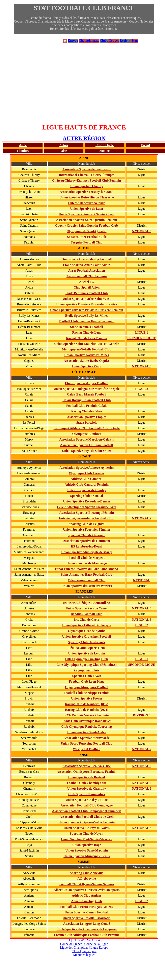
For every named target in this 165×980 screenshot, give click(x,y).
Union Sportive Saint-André (87, 732)
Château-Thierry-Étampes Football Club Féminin (87, 180)
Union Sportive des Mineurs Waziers (87, 586)
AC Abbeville (87, 879)
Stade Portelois (87, 423)
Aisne (23, 145)
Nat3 (98, 940)
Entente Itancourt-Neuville (87, 203)
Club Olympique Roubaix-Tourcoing (87, 727)
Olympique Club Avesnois (87, 473)
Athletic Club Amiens (87, 895)
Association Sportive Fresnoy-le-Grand (87, 192)
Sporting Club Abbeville (87, 873)
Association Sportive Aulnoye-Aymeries (87, 468)
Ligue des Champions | (75, 948)
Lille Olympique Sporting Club (87, 659)
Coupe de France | (72, 944)
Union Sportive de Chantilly (87, 788)
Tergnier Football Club (87, 242)
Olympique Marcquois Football (87, 687)
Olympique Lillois (87, 670)
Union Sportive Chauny (87, 186)
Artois (64, 145)
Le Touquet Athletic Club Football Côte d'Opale (87, 428)
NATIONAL (142, 580)
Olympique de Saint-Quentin (87, 231)
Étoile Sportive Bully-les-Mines (87, 316)
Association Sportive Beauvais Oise (87, 766)
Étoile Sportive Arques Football (87, 383)
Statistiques (89, 951)
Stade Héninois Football (87, 327)
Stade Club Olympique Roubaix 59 (87, 721)
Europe (73, 41)
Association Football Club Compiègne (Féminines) (87, 811)
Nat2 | (91, 940)
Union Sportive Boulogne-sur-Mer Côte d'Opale (87, 389)
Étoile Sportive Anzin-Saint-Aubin (87, 265)
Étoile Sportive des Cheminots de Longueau (87, 929)
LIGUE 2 (142, 389)
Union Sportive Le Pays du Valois (87, 828)
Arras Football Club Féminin (87, 276)
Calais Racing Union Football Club (87, 400)
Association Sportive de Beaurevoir (87, 169)
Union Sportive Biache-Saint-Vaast (87, 299)
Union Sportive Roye (87, 845)
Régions (125, 41)
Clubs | (76, 951)
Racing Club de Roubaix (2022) (87, 710)
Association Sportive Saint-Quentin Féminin (87, 220)
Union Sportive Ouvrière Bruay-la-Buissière (87, 304)
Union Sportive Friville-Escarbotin (87, 918)
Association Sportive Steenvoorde (87, 738)
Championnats (89, 41)
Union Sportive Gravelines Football (87, 636)
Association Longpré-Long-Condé (87, 924)
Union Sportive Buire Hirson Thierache (87, 197)
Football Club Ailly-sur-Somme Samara (87, 884)
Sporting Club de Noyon (87, 834)
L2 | (75, 940)
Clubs (104, 41)
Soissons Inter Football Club (87, 237)
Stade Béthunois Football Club (87, 293)
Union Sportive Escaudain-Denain (87, 501)
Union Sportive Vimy (87, 366)
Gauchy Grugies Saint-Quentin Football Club (87, 225)
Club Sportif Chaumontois (87, 794)
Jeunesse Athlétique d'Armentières (87, 603)
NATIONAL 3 (142, 231)
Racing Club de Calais (87, 411)
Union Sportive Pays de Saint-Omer (87, 451)
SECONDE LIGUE (142, 665)
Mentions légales (84, 955)
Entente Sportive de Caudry (87, 490)
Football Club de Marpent (87, 558)
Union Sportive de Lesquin (87, 653)
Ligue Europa (99, 948)
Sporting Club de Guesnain (87, 535)
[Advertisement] (84, 83)
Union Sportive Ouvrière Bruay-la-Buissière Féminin (87, 310)
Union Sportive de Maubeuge (87, 563)
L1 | (69, 940)
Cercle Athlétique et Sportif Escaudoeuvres (87, 507)
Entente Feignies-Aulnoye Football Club (87, 518)
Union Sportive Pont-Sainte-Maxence (87, 839)
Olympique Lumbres (87, 434)
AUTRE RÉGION (84, 138)
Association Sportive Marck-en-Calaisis (87, 439)
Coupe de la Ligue (96, 944)
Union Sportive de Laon (87, 209)
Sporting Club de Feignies (87, 524)
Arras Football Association (87, 271)
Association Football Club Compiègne (87, 805)
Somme (105, 151)
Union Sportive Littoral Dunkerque (87, 625)
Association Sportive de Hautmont (87, 541)
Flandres (23, 151)
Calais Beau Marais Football (87, 394)
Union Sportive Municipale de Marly (87, 552)
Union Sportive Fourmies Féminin (87, 530)
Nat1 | (82, 940)
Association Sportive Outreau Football (87, 445)
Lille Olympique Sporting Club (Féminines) (87, 665)
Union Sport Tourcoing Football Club (87, 743)
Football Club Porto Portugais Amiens (87, 907)
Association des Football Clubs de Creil (87, 817)
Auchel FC (87, 282)
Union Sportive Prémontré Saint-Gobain (87, 214)
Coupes (114, 41)
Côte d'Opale (105, 145)
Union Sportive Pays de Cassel (87, 608)
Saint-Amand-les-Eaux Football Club (87, 575)
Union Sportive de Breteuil (87, 777)
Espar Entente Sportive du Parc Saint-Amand (87, 569)
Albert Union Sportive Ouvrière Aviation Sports (87, 890)
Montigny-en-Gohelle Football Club (87, 349)
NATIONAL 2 (142, 518)
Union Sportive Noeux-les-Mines (87, 355)
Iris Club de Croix (87, 620)
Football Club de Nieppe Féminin (87, 693)
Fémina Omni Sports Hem (87, 648)
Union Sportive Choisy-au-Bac (87, 800)
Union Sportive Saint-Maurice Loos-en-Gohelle (87, 344)
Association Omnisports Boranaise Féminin (87, 772)
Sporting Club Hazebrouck (87, 642)
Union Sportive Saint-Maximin (87, 850)
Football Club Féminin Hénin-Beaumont (87, 321)
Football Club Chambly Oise (87, 783)
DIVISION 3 (142, 715)
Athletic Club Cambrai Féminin (87, 484)
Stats (135, 41)
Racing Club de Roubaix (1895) (87, 704)
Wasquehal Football (87, 749)
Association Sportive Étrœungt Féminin (87, 513)
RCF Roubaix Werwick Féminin (87, 715)
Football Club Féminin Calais (87, 406)
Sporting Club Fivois (87, 676)
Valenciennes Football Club (87, 580)
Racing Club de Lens (87, 332)
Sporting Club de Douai (87, 496)
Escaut (145, 145)
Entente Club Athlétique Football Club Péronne (87, 935)
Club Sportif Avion (87, 287)
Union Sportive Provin (87, 698)
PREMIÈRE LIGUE (142, 338)
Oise (64, 151)
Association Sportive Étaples (87, 417)
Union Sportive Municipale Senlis (87, 856)
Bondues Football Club (87, 614)
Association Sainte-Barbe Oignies (87, 361)
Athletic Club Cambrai (87, 479)
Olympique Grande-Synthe (87, 631)
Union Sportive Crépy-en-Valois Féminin (87, 822)
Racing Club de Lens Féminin (87, 338)
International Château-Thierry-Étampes (87, 175)
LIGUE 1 (142, 332)
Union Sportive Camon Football (87, 912)
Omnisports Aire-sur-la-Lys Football (87, 259)
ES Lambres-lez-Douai (87, 546)
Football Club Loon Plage (87, 682)
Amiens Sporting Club (87, 901)
